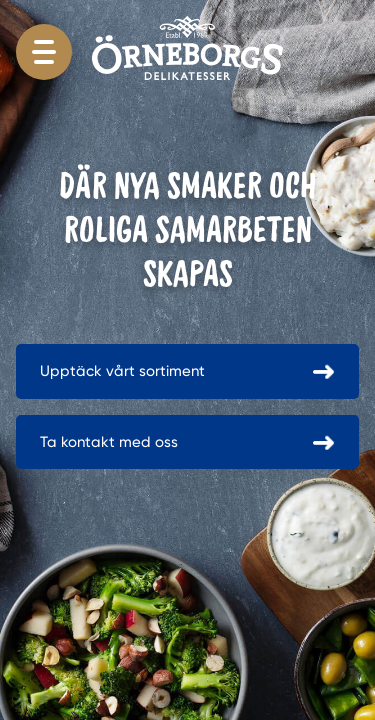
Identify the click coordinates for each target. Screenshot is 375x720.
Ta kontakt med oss (109, 442)
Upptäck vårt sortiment (122, 371)
